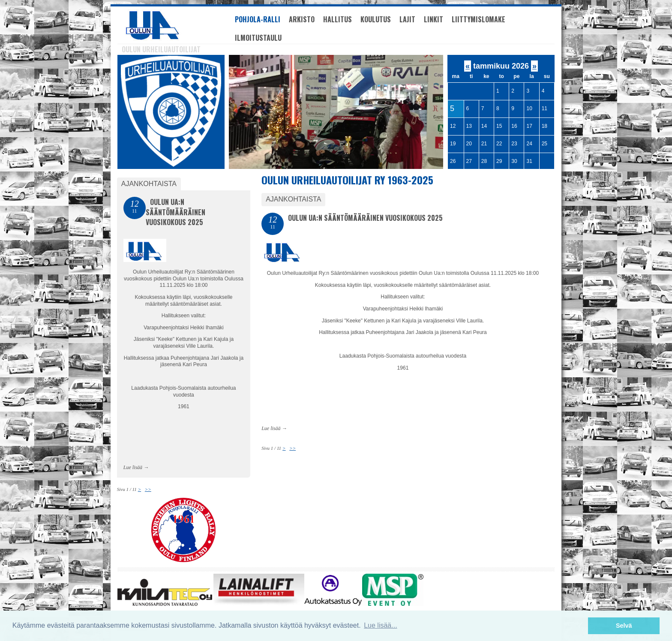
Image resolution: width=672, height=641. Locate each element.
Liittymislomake (478, 19)
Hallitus (337, 19)
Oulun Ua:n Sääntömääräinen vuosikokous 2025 (365, 218)
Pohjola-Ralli (258, 19)
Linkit (433, 19)
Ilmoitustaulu (258, 38)
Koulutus (376, 19)
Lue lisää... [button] (380, 625)
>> (292, 448)
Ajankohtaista (293, 199)
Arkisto (302, 19)
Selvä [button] (624, 626)
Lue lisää (271, 428)
